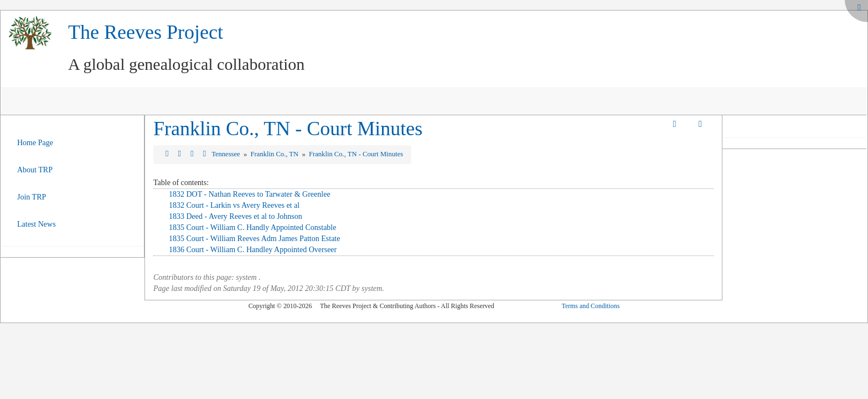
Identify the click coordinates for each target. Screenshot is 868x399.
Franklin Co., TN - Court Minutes (288, 129)
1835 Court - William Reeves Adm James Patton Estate (254, 239)
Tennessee (227, 154)
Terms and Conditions (590, 306)
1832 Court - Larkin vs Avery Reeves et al (234, 205)
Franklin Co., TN (276, 154)
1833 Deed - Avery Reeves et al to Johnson (236, 216)
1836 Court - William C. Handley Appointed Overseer (253, 250)
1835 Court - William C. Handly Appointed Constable (253, 227)
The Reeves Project (146, 32)
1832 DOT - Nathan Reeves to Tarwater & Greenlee (250, 194)
